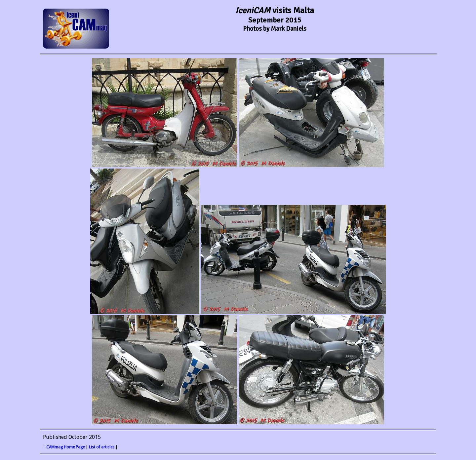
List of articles (102, 447)
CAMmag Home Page (65, 447)
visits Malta (275, 10)
